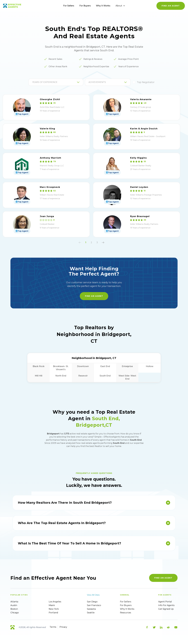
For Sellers (69, 6)
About (120, 6)
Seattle (91, 613)
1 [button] (86, 242)
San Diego (92, 602)
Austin (14, 605)
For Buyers (85, 6)
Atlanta (14, 602)
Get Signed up (166, 609)
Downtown (83, 366)
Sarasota (91, 609)
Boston (14, 609)
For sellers (126, 602)
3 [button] (97, 242)
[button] (80, 243)
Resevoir (83, 376)
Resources (125, 613)
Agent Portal (165, 602)
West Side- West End (127, 377)
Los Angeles (55, 602)
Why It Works (103, 6)
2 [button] (91, 242)
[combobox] (32, 82)
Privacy (63, 627)
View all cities (93, 595)
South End (105, 376)
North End (61, 376)
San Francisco (94, 605)
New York (54, 609)
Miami (52, 605)
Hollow (150, 366)
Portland (53, 613)
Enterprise (127, 366)
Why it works (127, 609)
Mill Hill (39, 376)
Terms (53, 627)
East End (105, 366)
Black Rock (39, 366)
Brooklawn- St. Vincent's (61, 368)
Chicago (15, 613)
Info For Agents (166, 605)
